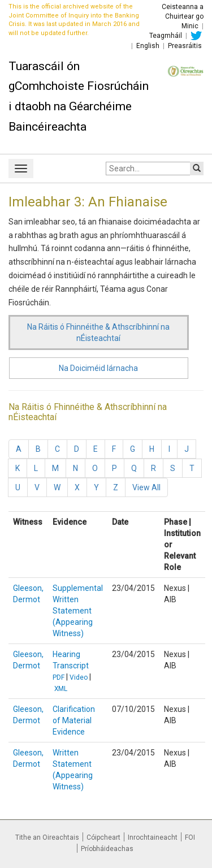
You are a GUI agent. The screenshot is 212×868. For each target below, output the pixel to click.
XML (61, 689)
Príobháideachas (107, 849)
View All (146, 487)
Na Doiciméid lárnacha (98, 368)
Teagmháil (166, 36)
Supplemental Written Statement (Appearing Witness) (78, 611)
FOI (190, 837)
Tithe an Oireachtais (47, 837)
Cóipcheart (103, 837)
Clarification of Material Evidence (74, 720)
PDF (59, 677)
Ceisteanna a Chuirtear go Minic (183, 16)
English (148, 46)
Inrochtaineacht (153, 837)
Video (79, 677)
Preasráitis (185, 46)
